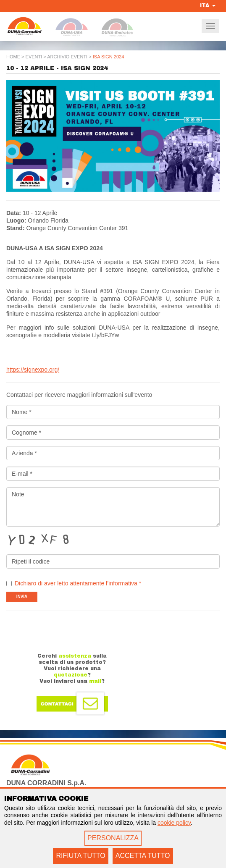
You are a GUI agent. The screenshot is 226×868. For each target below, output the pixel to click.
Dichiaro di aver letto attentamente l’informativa (78, 583)
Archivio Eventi (67, 57)
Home (13, 57)
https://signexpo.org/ (33, 370)
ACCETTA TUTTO (143, 856)
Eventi (34, 57)
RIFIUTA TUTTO (80, 856)
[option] (113, 136)
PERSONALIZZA (113, 838)
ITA (208, 5)
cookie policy (174, 823)
